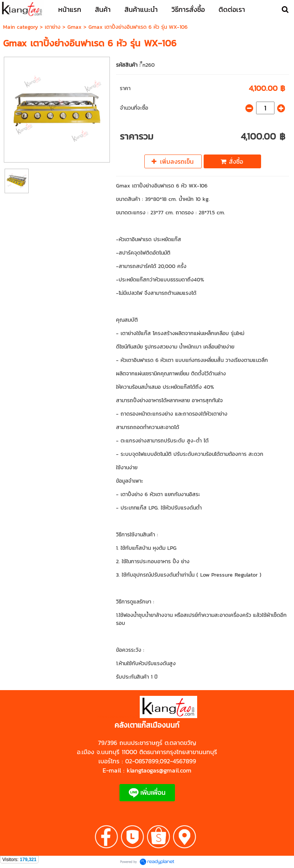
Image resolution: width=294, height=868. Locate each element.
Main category (20, 27)
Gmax (74, 27)
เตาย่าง (53, 27)
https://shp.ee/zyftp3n (118, 717)
